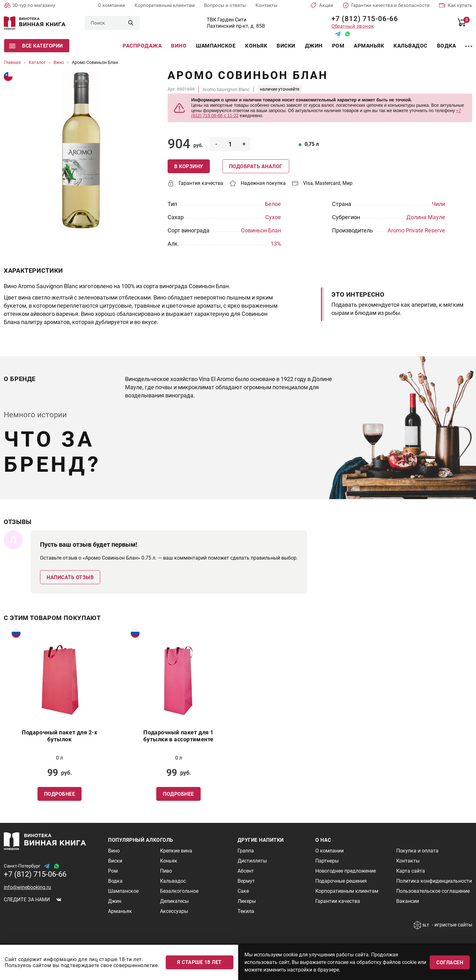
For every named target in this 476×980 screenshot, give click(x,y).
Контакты (267, 5)
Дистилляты (252, 861)
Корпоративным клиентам (165, 5)
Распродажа (142, 46)
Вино (179, 46)
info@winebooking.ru (27, 887)
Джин (314, 46)
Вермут (246, 881)
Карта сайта (411, 871)
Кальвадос (410, 46)
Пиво (166, 871)
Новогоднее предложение (346, 871)
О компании (112, 5)
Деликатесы (174, 901)
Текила (246, 911)
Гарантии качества (338, 901)
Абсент (246, 871)
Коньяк (256, 46)
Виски (286, 46)
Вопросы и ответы (225, 5)
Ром (338, 46)
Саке (243, 891)
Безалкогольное (179, 891)
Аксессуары (174, 911)
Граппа (246, 851)
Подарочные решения (341, 881)
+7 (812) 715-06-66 (362, 19)
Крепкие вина (176, 851)
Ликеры (247, 901)
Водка (447, 46)
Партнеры (327, 861)
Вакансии (408, 901)
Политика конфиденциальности (434, 881)
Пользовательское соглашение (433, 891)
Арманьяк (369, 46)
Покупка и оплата (417, 851)
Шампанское (216, 46)
